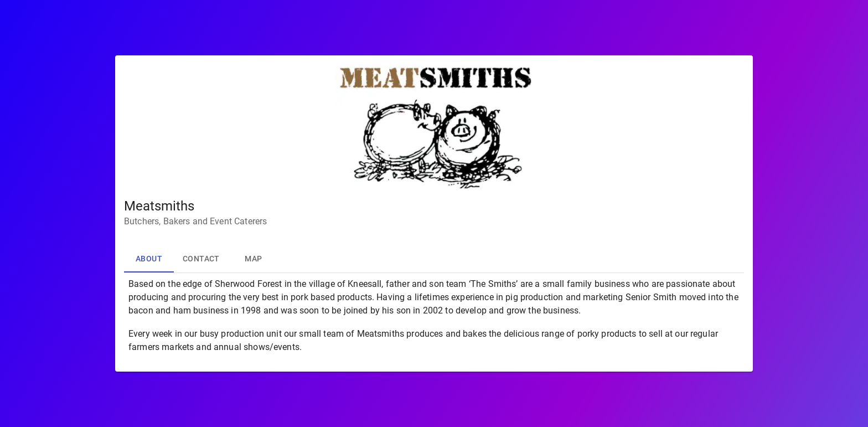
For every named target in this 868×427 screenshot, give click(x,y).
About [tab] (149, 259)
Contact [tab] (201, 259)
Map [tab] (254, 259)
